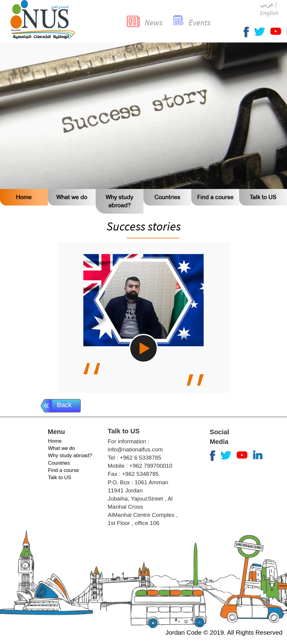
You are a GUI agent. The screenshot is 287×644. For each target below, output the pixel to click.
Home (24, 197)
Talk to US (263, 197)
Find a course (215, 197)
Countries (167, 197)
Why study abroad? (70, 456)
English (269, 13)
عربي (267, 4)
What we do (72, 197)
